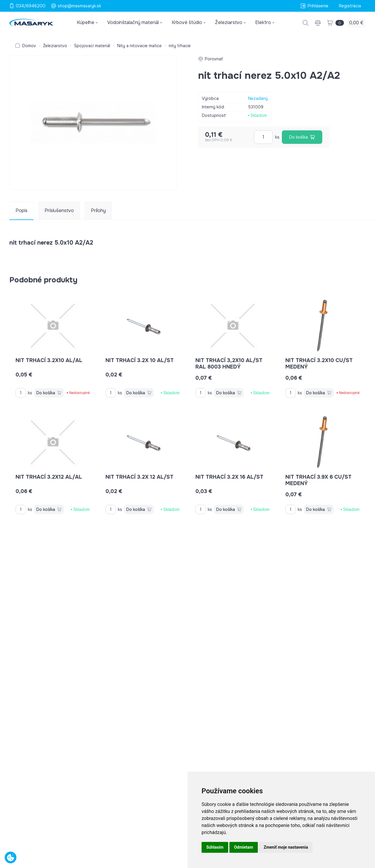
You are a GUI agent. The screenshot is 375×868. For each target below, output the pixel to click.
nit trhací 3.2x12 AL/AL (49, 477)
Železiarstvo (55, 46)
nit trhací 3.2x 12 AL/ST (139, 477)
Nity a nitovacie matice (139, 46)
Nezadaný (258, 98)
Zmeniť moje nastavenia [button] (286, 847)
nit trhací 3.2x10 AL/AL (49, 360)
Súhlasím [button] (215, 847)
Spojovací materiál (92, 46)
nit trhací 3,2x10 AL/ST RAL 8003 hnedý (229, 364)
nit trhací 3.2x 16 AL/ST (229, 477)
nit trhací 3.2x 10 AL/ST (140, 360)
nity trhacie (180, 46)
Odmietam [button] (244, 847)
